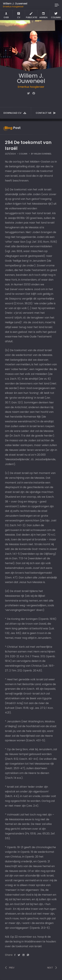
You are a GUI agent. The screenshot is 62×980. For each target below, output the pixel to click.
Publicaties (32, 15)
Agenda (43, 15)
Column (23, 154)
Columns (56, 15)
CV (19, 15)
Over (6, 15)
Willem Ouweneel (43, 154)
